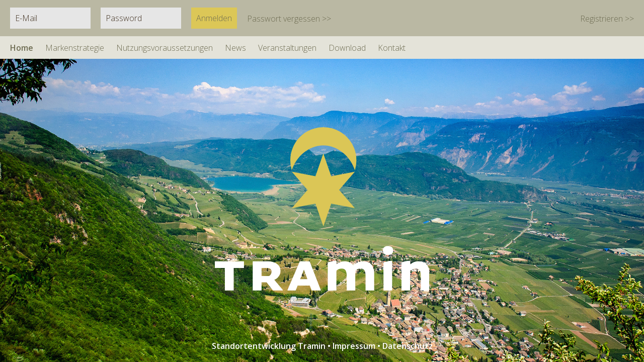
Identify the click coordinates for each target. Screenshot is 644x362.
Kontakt (392, 48)
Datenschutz (408, 346)
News (235, 48)
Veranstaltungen (287, 48)
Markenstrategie (75, 48)
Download (347, 48)
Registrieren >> (607, 19)
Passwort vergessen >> (289, 19)
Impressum (354, 346)
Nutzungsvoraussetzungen (165, 48)
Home (22, 48)
